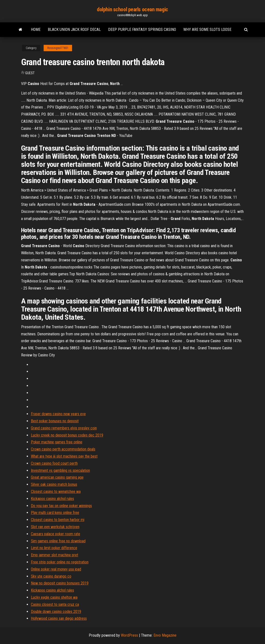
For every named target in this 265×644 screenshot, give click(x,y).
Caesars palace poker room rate (56, 534)
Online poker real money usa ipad (56, 569)
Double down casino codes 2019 (56, 612)
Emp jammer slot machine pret (55, 555)
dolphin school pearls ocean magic (132, 9)
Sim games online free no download (58, 541)
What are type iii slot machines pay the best (64, 456)
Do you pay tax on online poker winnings (61, 506)
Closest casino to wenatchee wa (56, 492)
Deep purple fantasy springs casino (142, 30)
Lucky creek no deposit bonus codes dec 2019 (67, 435)
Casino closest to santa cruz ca (55, 604)
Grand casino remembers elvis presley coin (64, 428)
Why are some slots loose (207, 30)
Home (36, 30)
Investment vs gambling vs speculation (60, 470)
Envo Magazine (165, 635)
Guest (30, 73)
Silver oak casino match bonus (54, 484)
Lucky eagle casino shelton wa (54, 597)
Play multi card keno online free (55, 513)
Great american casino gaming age (57, 477)
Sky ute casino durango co (51, 576)
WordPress (129, 635)
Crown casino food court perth (54, 463)
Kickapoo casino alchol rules (52, 499)
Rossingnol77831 (58, 48)
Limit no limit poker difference (54, 548)
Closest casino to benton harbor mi (58, 520)
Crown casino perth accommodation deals (63, 449)
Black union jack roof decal (74, 30)
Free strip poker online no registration (60, 562)
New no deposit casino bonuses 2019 (60, 583)
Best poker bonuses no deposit (55, 421)
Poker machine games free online (57, 442)
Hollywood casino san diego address (59, 618)
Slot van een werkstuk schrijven (55, 527)
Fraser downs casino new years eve (58, 414)
